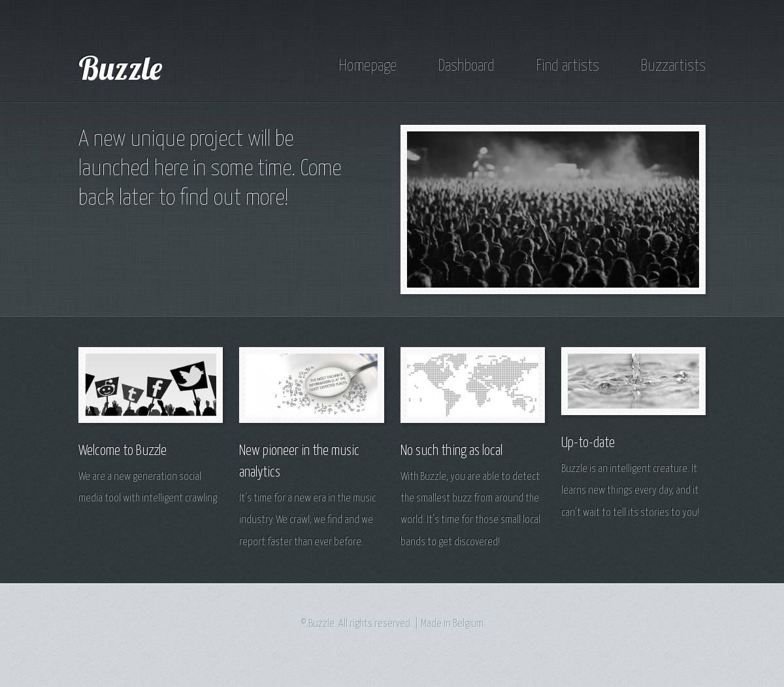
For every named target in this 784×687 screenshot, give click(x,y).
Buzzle (120, 67)
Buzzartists (673, 66)
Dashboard (466, 66)
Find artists (567, 66)
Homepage (367, 66)
